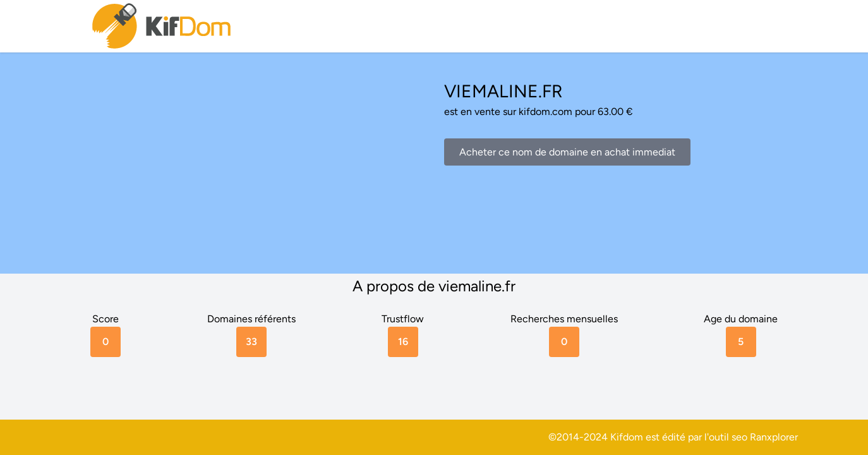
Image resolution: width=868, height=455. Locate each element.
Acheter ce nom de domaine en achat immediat (567, 152)
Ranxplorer (774, 437)
